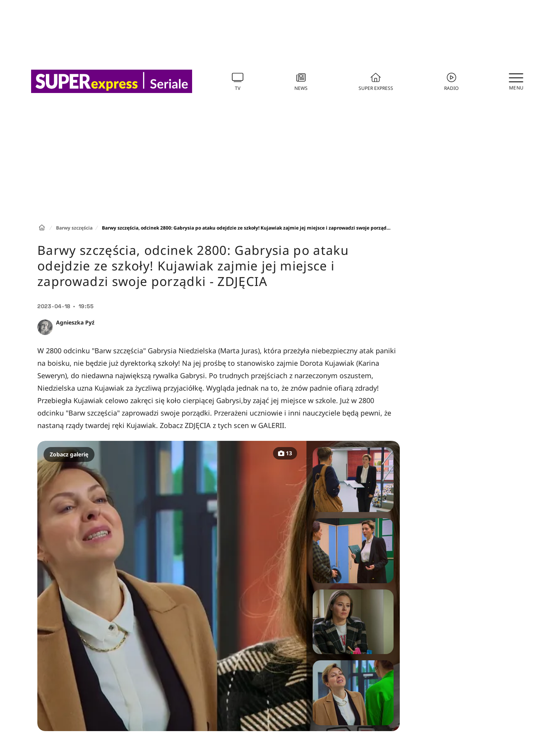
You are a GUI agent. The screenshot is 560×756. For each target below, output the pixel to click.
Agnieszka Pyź (75, 322)
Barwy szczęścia (74, 228)
